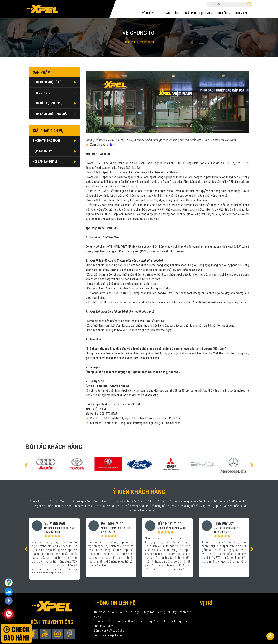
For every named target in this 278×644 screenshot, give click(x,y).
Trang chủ (129, 42)
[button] (26, 465)
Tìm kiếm (250, 4)
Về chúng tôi (151, 13)
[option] (36, 464)
